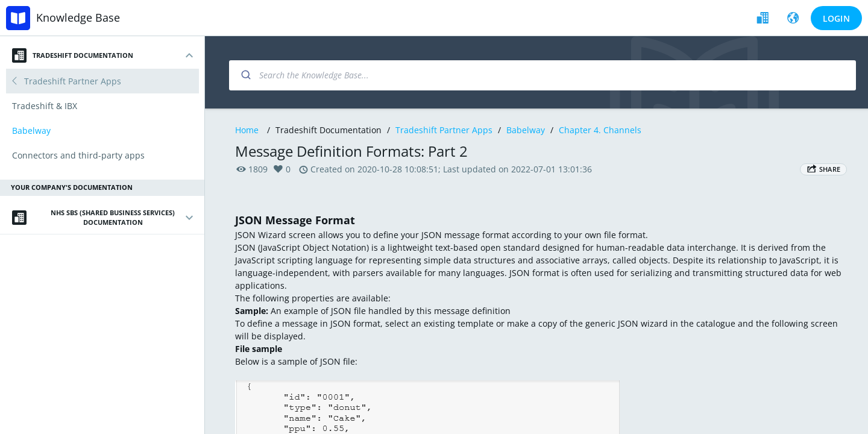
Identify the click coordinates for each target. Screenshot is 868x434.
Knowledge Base (78, 17)
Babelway (526, 130)
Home (247, 130)
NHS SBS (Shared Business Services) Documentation (93, 218)
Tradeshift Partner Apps (444, 130)
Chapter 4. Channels (600, 130)
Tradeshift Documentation (73, 55)
